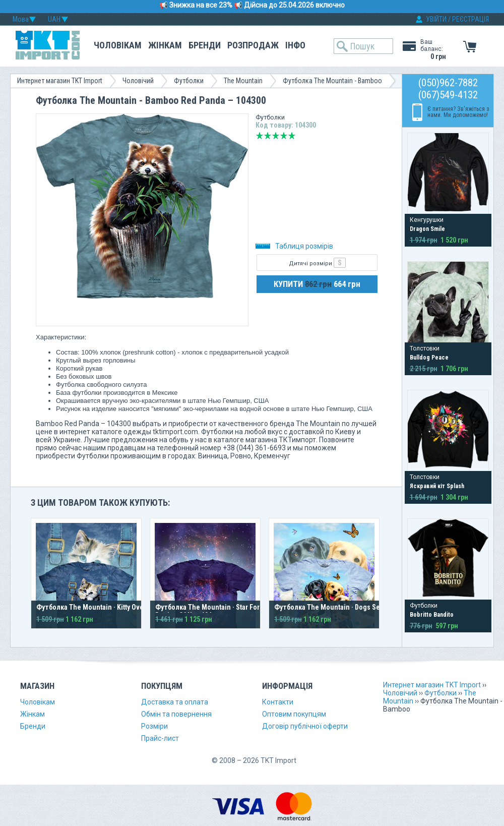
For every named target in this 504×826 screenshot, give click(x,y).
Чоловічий (138, 81)
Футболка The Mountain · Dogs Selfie (332, 607)
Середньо (276, 136)
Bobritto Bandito (432, 615)
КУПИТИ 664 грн (317, 284)
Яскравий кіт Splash (437, 486)
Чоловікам (118, 45)
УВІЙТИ (436, 19)
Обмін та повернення (176, 714)
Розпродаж (253, 45)
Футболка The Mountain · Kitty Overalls (97, 607)
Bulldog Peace (429, 358)
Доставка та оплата (175, 702)
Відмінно (292, 136)
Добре (284, 136)
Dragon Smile (427, 229)
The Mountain (243, 81)
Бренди (205, 45)
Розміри (154, 726)
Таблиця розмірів (294, 246)
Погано (268, 136)
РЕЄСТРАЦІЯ (470, 19)
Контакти (278, 702)
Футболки (189, 81)
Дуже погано (260, 136)
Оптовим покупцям (294, 714)
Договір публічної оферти (305, 726)
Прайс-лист (160, 738)
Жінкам (165, 45)
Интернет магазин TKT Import (60, 81)
